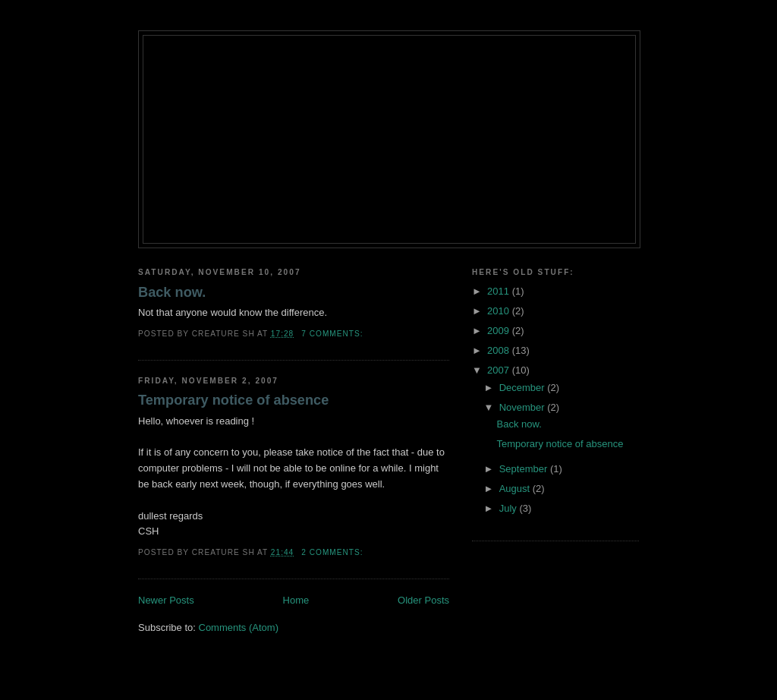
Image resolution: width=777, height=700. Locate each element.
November (524, 407)
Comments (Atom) (239, 627)
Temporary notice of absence (233, 400)
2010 (500, 311)
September (525, 469)
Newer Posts (166, 600)
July (510, 508)
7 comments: (333, 334)
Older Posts (423, 600)
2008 (500, 350)
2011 (500, 291)
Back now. (172, 292)
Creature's (389, 62)
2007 (500, 370)
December (524, 388)
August (516, 489)
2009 (500, 331)
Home (296, 600)
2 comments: (333, 552)
